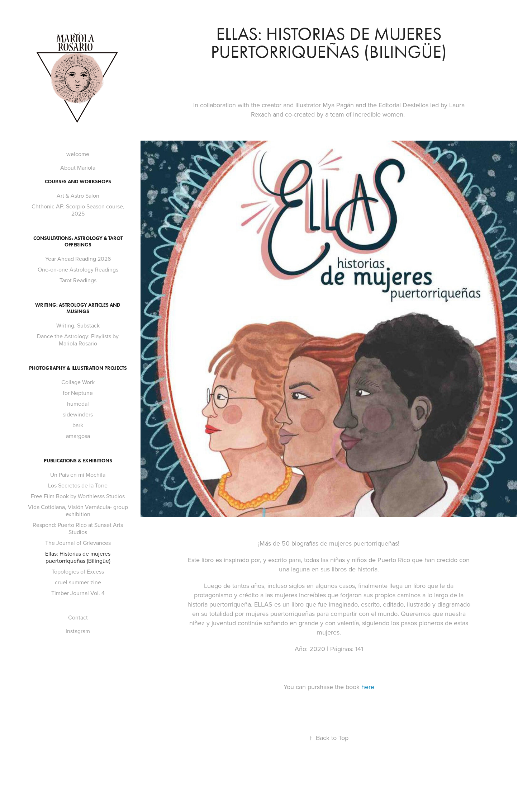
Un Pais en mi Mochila (78, 475)
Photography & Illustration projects (78, 368)
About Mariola (78, 168)
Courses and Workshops (78, 182)
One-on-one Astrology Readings (78, 269)
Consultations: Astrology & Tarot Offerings (78, 242)
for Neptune (78, 393)
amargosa (78, 436)
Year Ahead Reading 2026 (78, 259)
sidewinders (78, 414)
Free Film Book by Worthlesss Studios (78, 496)
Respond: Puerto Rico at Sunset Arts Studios (78, 528)
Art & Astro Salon (78, 195)
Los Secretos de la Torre (78, 485)
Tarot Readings (78, 280)
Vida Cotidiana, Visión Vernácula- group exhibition (78, 510)
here (368, 687)
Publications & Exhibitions (78, 461)
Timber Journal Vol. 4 (78, 593)
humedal (78, 404)
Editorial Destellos (403, 105)
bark (78, 425)
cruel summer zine (78, 582)
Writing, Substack (78, 325)
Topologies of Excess (78, 571)
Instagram (78, 631)
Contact (78, 617)
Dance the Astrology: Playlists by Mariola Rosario (78, 340)
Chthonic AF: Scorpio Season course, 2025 (78, 210)
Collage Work (78, 382)
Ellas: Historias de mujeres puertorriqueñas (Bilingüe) (78, 557)
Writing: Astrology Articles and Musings (78, 308)
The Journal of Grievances (78, 543)
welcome (78, 154)
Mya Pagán (339, 105)
